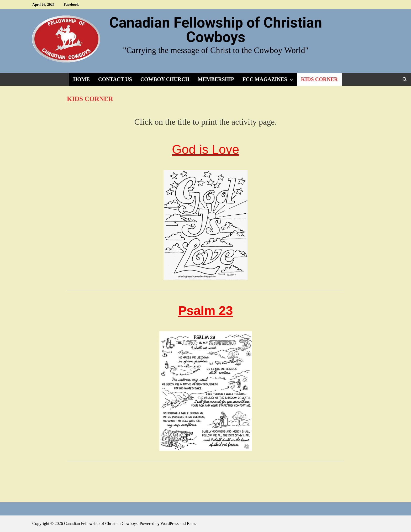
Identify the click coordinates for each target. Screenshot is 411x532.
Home (81, 79)
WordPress (170, 523)
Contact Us (115, 79)
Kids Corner (320, 79)
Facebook (71, 5)
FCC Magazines (265, 79)
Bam (191, 523)
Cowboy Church (165, 79)
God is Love (205, 149)
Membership (216, 79)
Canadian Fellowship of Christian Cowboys (216, 30)
